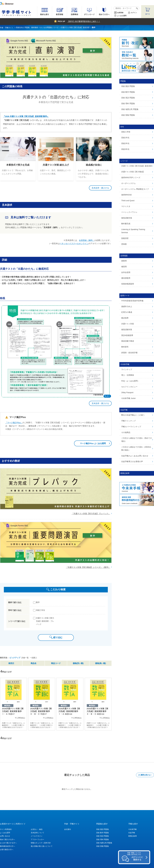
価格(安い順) (78, 663)
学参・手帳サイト (72, 824)
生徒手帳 (132, 833)
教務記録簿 (133, 836)
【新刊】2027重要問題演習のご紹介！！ (84, 21)
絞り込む (58, 637)
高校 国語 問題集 (103, 829)
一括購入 (33, 658)
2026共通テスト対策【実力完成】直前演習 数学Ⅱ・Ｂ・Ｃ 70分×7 (41, 711)
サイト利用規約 (6, 829)
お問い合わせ (5, 836)
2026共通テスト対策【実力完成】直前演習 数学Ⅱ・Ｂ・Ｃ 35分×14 (97, 711)
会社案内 (68, 829)
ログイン (134, 13)
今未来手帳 (133, 829)
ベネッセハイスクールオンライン (74, 243)
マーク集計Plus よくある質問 (93, 443)
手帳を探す (133, 824)
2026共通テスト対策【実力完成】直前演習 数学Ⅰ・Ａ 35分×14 (69, 711)
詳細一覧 (25, 658)
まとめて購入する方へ (8, 843)
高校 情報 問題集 (103, 846)
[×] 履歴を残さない (145, 775)
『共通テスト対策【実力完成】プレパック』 (91, 514)
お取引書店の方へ (7, 850)
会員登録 (120, 13)
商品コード (56, 663)
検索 (136, 8)
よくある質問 (122, 16)
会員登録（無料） (87, 240)
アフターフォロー (37, 839)
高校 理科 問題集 (103, 839)
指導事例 (74, 14)
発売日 (11, 663)
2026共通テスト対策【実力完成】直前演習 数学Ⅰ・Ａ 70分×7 (13, 711)
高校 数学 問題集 (103, 833)
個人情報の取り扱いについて (42, 846)
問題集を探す (102, 824)
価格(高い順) (101, 663)
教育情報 (60, 14)
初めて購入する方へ (8, 839)
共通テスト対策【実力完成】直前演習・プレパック (45, 621)
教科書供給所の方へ (8, 846)
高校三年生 (41, 610)
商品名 (34, 663)
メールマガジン (37, 836)
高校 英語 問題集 (103, 836)
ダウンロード (89, 14)
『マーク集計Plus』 (14, 423)
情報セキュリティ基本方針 (41, 843)
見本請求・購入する (100, 188)
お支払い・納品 (37, 829)
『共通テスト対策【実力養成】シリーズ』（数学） (88, 567)
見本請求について (37, 833)
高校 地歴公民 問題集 (104, 843)
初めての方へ (104, 14)
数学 (38, 602)
